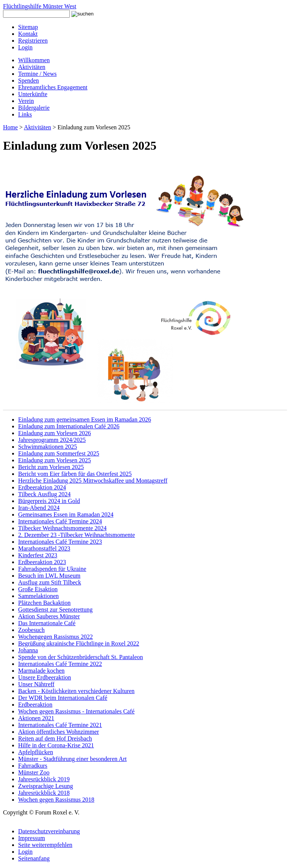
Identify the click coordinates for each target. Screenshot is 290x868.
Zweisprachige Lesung (46, 786)
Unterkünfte (33, 94)
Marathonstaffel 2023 (44, 548)
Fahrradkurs (33, 766)
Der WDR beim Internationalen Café (63, 698)
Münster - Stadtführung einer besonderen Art (72, 759)
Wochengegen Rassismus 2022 (56, 637)
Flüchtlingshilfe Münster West (40, 6)
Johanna (28, 650)
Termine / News (37, 74)
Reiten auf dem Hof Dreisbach (55, 738)
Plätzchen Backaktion (44, 603)
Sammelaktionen (39, 596)
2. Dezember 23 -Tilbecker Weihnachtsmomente (76, 535)
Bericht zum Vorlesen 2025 (51, 467)
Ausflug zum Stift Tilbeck (50, 582)
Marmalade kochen (41, 671)
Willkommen (34, 60)
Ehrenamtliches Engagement (53, 87)
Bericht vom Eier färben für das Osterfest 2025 (75, 474)
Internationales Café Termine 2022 (60, 664)
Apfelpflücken (35, 752)
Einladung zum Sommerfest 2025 (59, 453)
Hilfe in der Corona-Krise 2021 (56, 745)
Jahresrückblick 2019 (44, 779)
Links (25, 114)
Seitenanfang (34, 858)
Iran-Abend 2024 (39, 508)
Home (10, 127)
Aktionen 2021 (36, 718)
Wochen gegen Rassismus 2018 (56, 800)
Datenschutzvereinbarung (49, 831)
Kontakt (28, 34)
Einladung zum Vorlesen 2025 (55, 460)
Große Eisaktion (38, 589)
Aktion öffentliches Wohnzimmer (59, 732)
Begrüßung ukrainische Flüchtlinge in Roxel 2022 (79, 643)
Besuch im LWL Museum (49, 576)
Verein (26, 101)
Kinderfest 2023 (38, 555)
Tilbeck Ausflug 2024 (44, 494)
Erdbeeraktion (35, 705)
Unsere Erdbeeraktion (45, 677)
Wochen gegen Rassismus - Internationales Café (76, 711)
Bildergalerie (34, 108)
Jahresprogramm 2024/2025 (52, 440)
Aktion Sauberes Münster (49, 616)
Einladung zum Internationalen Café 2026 (69, 426)
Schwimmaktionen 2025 (48, 447)
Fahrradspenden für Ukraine (52, 569)
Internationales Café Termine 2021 (60, 725)
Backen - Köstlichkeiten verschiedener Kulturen (76, 691)
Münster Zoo (34, 772)
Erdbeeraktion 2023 (42, 562)
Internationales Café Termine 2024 (60, 521)
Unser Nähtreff (36, 684)
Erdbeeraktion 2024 (42, 487)
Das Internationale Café (47, 623)
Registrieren (33, 41)
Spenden (29, 81)
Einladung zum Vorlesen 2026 (55, 433)
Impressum (32, 838)
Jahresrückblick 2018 (44, 793)
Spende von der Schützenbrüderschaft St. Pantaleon (81, 657)
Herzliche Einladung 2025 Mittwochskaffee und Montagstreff (93, 481)
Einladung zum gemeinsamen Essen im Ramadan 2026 (85, 419)
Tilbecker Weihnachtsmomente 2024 (62, 528)
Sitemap (28, 27)
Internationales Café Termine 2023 (60, 542)
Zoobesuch (31, 630)
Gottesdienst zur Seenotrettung (55, 610)
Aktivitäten (32, 67)
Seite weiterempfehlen (45, 845)
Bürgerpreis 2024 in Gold (49, 501)
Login (25, 47)
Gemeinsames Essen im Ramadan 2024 (66, 515)
